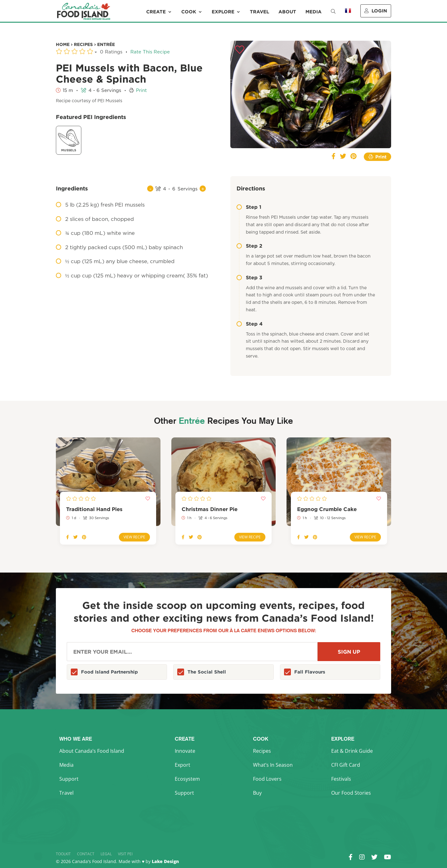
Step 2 (249, 246)
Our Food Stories (351, 793)
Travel (260, 12)
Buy (257, 793)
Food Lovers (267, 779)
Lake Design (165, 861)
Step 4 (250, 324)
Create (156, 12)
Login (376, 11)
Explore (223, 12)
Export (183, 765)
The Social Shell (207, 672)
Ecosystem (187, 779)
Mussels (69, 140)
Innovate (185, 751)
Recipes (262, 751)
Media (314, 12)
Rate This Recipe (150, 52)
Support (69, 779)
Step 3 (249, 277)
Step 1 (249, 207)
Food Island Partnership (109, 672)
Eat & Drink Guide (352, 751)
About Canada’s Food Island (92, 751)
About (287, 12)
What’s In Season (273, 765)
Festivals (341, 779)
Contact (86, 854)
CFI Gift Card (346, 765)
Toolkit (63, 854)
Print (141, 91)
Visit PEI (125, 854)
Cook (189, 12)
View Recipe (134, 537)
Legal (106, 854)
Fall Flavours (310, 672)
